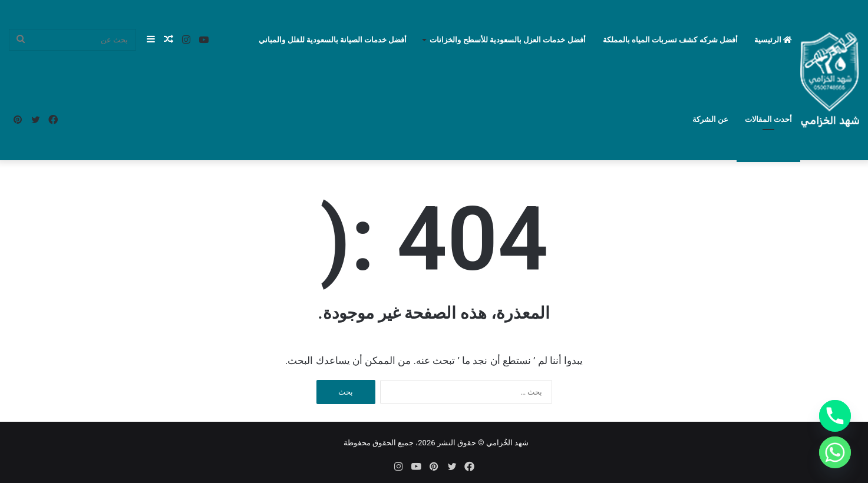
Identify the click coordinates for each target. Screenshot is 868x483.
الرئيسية (773, 40)
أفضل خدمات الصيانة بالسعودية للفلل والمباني (333, 40)
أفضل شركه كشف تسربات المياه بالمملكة (670, 40)
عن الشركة (710, 119)
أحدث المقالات (768, 119)
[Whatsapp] (835, 452)
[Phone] (835, 416)
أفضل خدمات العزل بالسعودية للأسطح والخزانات (507, 40)
